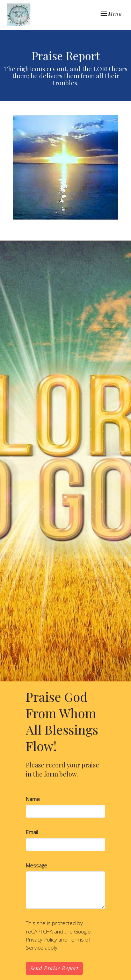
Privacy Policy (41, 939)
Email (32, 832)
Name (33, 799)
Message (37, 865)
